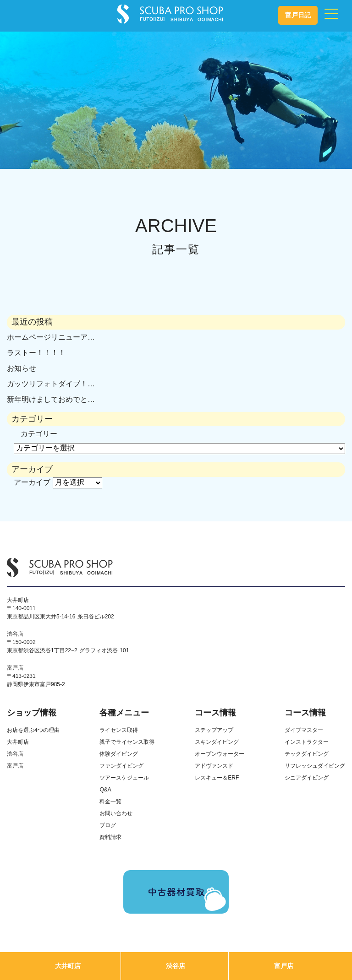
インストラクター (307, 742)
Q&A (105, 790)
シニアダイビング (307, 778)
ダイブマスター (304, 730)
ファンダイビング (121, 766)
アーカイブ (32, 482)
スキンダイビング (217, 742)
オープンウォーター (220, 754)
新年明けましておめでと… (51, 399)
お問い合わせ (116, 813)
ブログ (108, 825)
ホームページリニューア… (51, 337)
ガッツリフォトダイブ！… (51, 384)
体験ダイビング (119, 754)
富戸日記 (298, 15)
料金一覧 (110, 801)
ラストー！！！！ (36, 353)
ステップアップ (214, 730)
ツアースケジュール (124, 778)
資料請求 (110, 837)
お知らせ (22, 368)
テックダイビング (307, 754)
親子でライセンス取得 (127, 742)
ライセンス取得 (119, 730)
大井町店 (68, 966)
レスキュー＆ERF (217, 778)
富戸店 (284, 966)
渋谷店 (176, 966)
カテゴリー (39, 434)
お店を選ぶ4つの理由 (33, 730)
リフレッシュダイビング (315, 766)
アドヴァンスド (214, 766)
